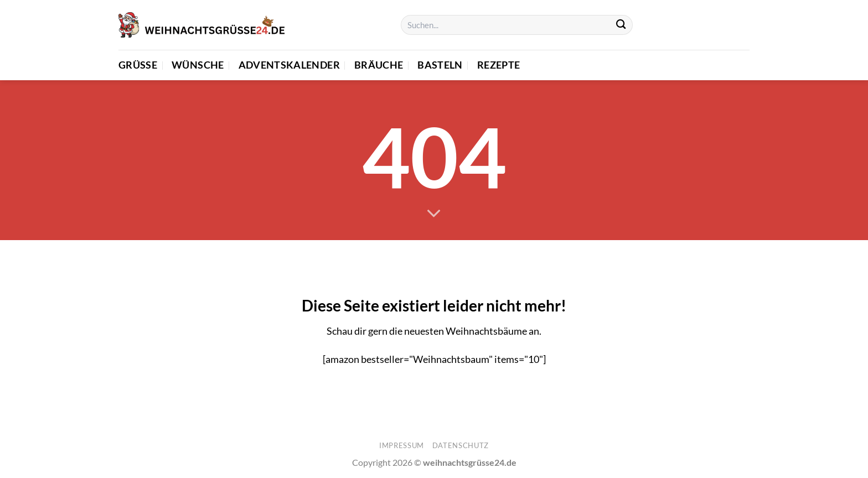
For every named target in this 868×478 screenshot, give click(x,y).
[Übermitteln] (621, 25)
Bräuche (379, 65)
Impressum (402, 445)
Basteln (440, 65)
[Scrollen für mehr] (434, 214)
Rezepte (498, 65)
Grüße (138, 65)
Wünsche (198, 65)
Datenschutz (461, 445)
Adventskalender (289, 65)
